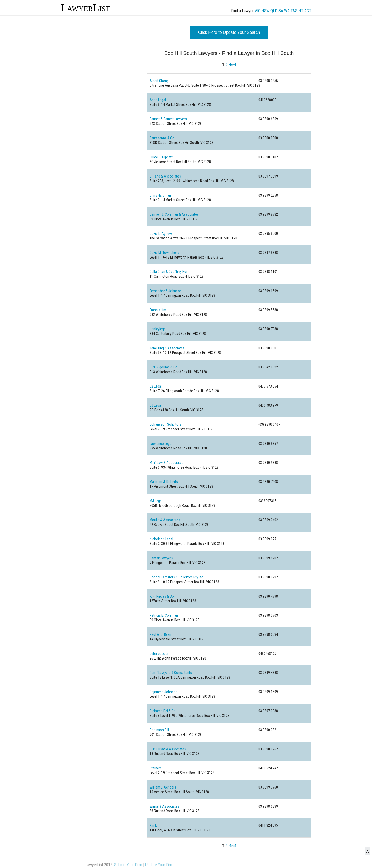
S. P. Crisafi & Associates (168, 749)
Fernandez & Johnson (166, 291)
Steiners (156, 768)
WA (287, 11)
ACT (308, 11)
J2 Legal (156, 386)
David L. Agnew (161, 234)
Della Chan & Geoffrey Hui (168, 272)
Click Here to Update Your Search (229, 32)
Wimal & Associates (164, 806)
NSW (265, 11)
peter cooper (159, 654)
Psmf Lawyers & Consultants (171, 673)
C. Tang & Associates (165, 176)
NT (301, 11)
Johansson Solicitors (165, 424)
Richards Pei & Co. (163, 711)
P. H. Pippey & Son (163, 596)
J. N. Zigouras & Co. (164, 367)
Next (232, 65)
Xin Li (153, 825)
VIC (258, 11)
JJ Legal (156, 405)
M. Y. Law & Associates (166, 463)
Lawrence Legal (161, 444)
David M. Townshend (165, 253)
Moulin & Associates (165, 520)
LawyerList (85, 8)
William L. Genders (163, 787)
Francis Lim (158, 310)
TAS (294, 11)
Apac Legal (158, 100)
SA (281, 11)
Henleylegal (158, 329)
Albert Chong (159, 81)
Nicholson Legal (161, 539)
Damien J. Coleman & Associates (174, 214)
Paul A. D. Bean (160, 634)
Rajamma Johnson (164, 692)
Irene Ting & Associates (167, 348)
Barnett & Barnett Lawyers (168, 119)
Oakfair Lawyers (161, 558)
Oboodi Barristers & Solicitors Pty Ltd (176, 577)
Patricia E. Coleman (164, 615)
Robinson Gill (159, 730)
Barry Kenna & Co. (162, 138)
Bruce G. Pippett (161, 157)
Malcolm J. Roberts (164, 482)
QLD (274, 11)
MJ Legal (156, 501)
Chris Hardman (160, 195)
